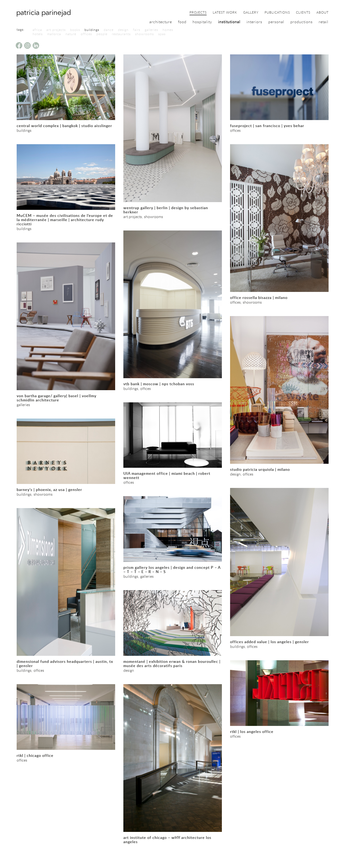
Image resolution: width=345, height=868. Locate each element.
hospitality (202, 22)
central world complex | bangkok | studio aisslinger (64, 126)
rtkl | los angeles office (252, 732)
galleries (151, 30)
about (322, 13)
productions (301, 22)
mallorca (54, 34)
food (182, 22)
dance (109, 30)
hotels (38, 34)
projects (198, 13)
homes (168, 30)
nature (71, 34)
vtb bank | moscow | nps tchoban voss (159, 384)
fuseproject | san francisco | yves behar (267, 126)
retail (324, 22)
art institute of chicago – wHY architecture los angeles (167, 840)
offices (86, 34)
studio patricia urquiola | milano (260, 469)
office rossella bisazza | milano (259, 298)
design (123, 30)
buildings (92, 30)
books (75, 30)
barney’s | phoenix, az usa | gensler (49, 490)
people (102, 34)
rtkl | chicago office (35, 755)
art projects (56, 30)
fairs (137, 30)
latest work (225, 13)
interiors (254, 22)
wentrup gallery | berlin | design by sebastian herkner (166, 210)
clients (303, 13)
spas (162, 34)
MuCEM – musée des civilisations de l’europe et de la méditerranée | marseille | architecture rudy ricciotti (65, 220)
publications (277, 13)
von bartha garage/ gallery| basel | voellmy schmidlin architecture (57, 398)
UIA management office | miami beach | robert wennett (167, 476)
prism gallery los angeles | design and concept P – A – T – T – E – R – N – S (172, 570)
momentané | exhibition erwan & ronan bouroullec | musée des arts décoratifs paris (172, 664)
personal (276, 22)
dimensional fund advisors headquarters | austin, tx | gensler (65, 664)
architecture (161, 22)
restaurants (121, 34)
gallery (251, 13)
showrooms (144, 34)
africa (37, 30)
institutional (229, 22)
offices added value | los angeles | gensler (269, 642)
